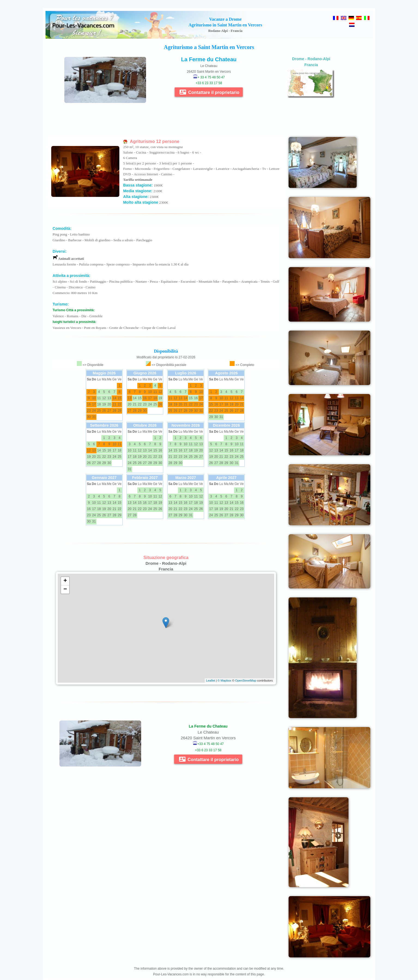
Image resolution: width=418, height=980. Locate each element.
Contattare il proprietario (209, 92)
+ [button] (65, 581)
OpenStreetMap (246, 680)
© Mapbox (224, 680)
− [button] (65, 590)
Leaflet (210, 680)
